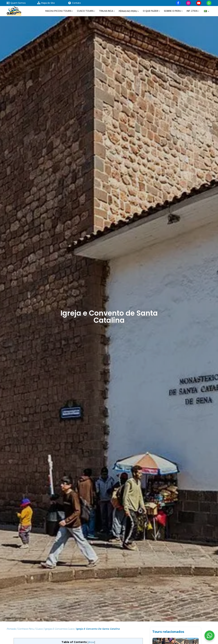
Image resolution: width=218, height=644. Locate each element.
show (91, 642)
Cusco (39, 629)
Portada (11, 629)
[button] (59, 11)
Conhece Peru (26, 629)
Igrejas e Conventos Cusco (59, 629)
